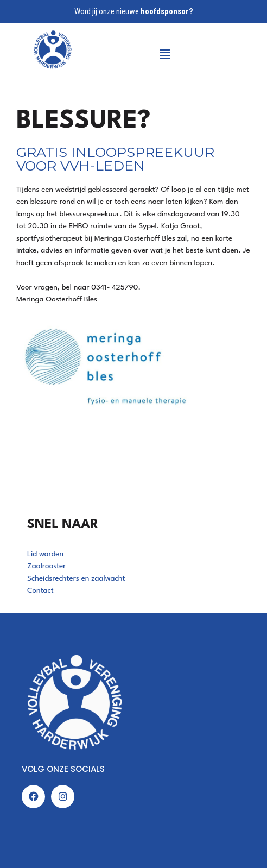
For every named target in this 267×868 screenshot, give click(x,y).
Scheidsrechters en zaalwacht (76, 578)
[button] (138, 54)
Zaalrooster (46, 566)
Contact (40, 590)
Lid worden (45, 554)
